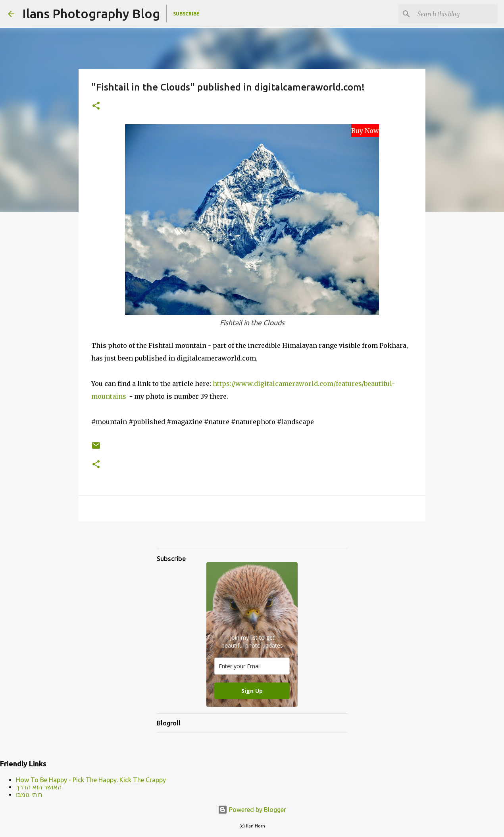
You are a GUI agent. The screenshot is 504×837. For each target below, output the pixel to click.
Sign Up (252, 691)
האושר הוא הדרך (39, 787)
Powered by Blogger (252, 810)
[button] (96, 106)
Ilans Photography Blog (91, 13)
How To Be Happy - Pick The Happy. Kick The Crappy (91, 780)
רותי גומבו (29, 795)
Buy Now (365, 131)
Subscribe (186, 14)
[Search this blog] (456, 14)
